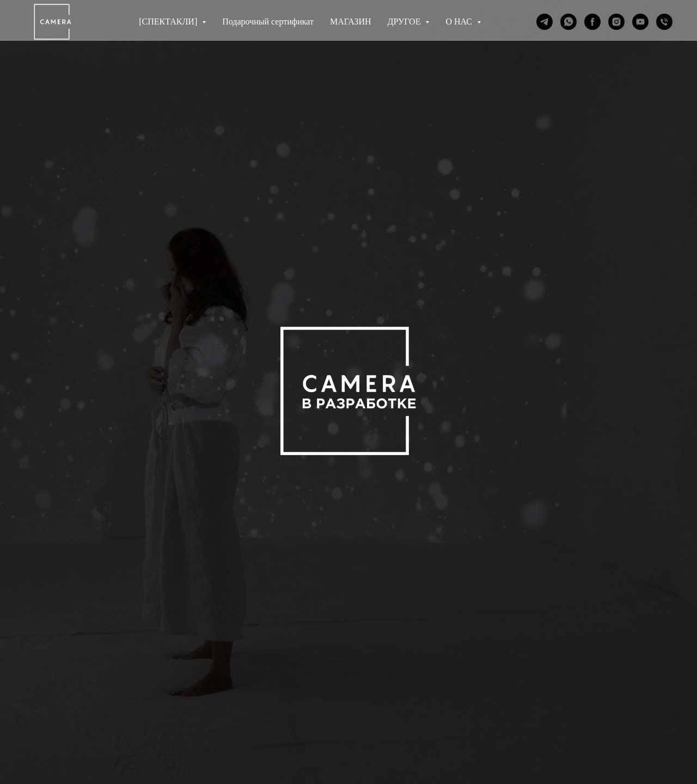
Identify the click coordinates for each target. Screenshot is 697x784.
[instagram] (616, 22)
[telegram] (545, 22)
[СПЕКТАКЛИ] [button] (169, 22)
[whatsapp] (568, 22)
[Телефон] (664, 22)
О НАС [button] (460, 22)
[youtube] (640, 22)
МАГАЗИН (351, 22)
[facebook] (592, 22)
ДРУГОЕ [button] (405, 22)
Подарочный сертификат (268, 22)
